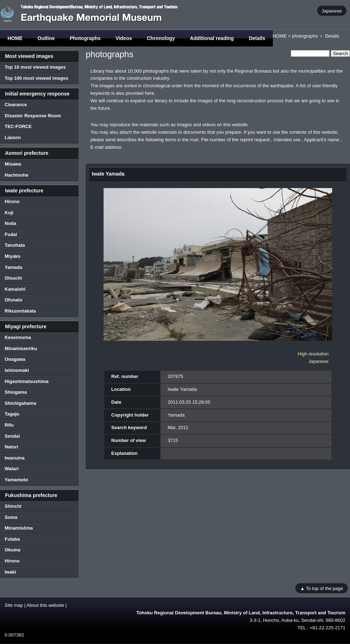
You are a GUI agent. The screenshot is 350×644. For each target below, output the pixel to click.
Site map (14, 605)
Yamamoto (16, 480)
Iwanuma (15, 458)
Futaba (12, 539)
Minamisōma (19, 528)
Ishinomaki (17, 370)
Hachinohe (16, 175)
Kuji (9, 213)
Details (257, 38)
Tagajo (12, 414)
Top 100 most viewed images (36, 78)
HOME (15, 38)
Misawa (13, 164)
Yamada (13, 267)
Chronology (161, 38)
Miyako (12, 256)
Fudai (11, 234)
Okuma (12, 550)
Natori (11, 447)
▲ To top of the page (321, 588)
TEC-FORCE (18, 126)
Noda (11, 223)
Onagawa (15, 359)
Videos (124, 38)
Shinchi (13, 506)
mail (194, 140)
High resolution (313, 354)
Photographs (85, 38)
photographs (305, 36)
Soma (11, 517)
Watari (12, 469)
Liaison (13, 137)
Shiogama (16, 392)
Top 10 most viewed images (35, 67)
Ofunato (14, 300)
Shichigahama (20, 403)
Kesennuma (18, 337)
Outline (46, 38)
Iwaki (10, 572)
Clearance (16, 105)
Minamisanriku (21, 348)
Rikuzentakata (20, 311)
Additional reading (212, 38)
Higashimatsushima (27, 381)
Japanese (332, 11)
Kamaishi (15, 289)
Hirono (12, 201)
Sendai (12, 436)
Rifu (9, 425)
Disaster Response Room (33, 116)
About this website (45, 605)
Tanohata (15, 245)
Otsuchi (13, 278)
